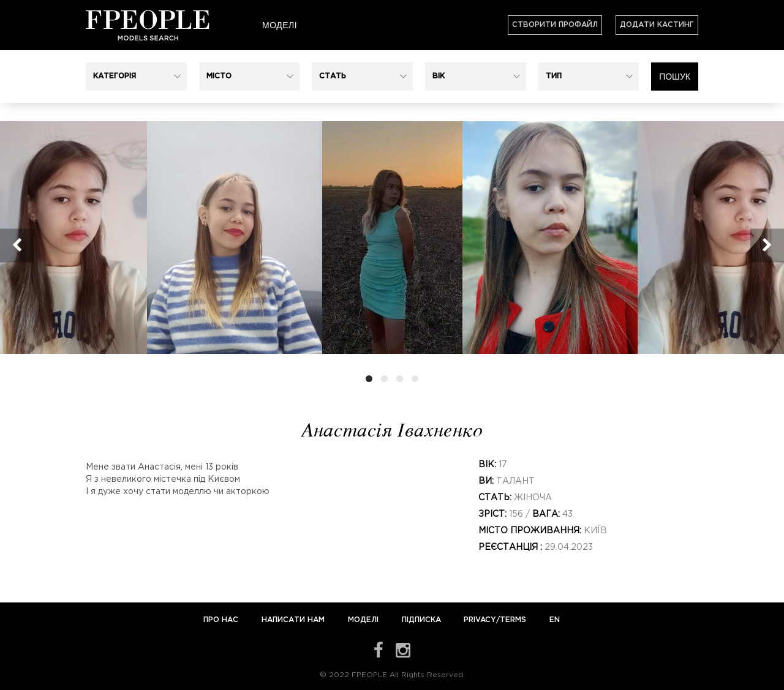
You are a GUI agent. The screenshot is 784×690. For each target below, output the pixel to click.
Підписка (421, 620)
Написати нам (294, 620)
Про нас (222, 620)
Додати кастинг (657, 25)
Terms (513, 620)
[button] (136, 77)
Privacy (480, 620)
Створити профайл (555, 25)
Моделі (280, 25)
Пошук (675, 77)
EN (555, 620)
